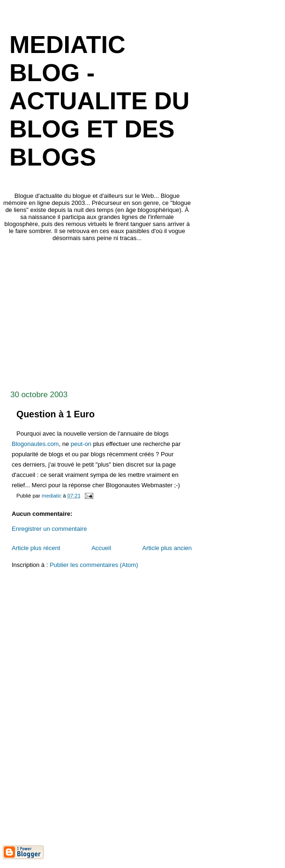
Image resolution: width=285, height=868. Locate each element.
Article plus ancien (167, 548)
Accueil (101, 548)
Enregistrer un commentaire (49, 529)
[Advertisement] (144, 313)
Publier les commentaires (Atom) (94, 565)
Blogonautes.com (35, 444)
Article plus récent (36, 548)
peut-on (81, 444)
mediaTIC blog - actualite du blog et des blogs (99, 101)
